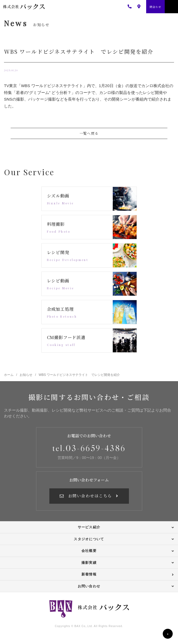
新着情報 (89, 574)
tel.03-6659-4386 (89, 448)
